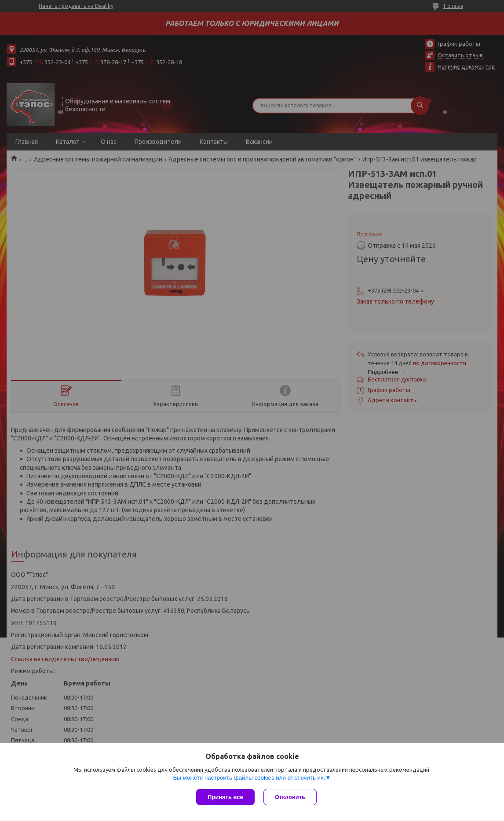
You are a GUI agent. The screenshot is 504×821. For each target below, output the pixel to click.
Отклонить (290, 797)
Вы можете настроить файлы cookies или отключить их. (249, 778)
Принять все (225, 797)
